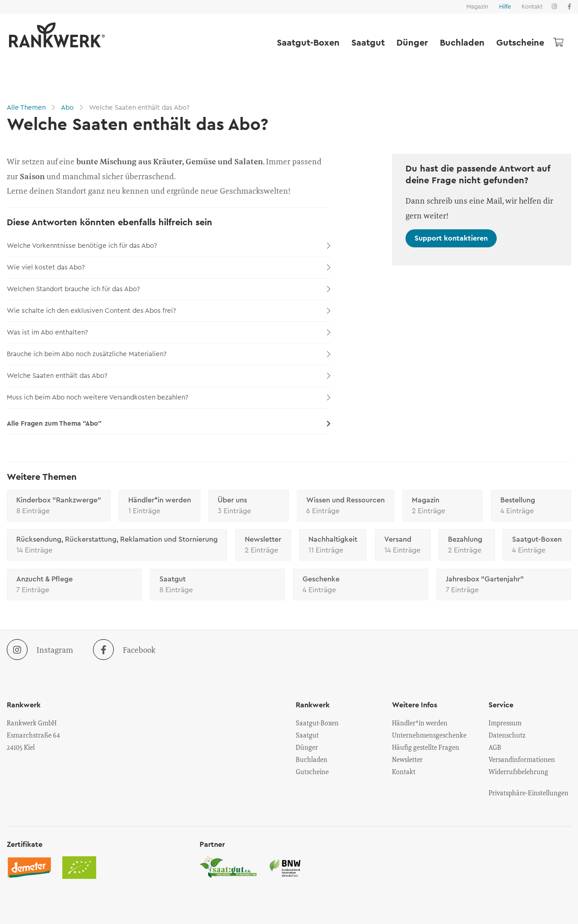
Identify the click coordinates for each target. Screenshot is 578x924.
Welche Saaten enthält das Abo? (139, 108)
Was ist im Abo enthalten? (169, 332)
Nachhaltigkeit (333, 546)
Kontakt (532, 7)
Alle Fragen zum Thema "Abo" (169, 424)
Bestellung (531, 506)
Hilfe (505, 7)
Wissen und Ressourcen (345, 506)
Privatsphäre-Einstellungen (529, 793)
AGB (495, 747)
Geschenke (361, 585)
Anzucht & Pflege (74, 585)
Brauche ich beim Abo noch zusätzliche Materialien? (169, 354)
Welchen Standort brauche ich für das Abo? (169, 289)
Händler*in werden (160, 506)
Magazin (477, 7)
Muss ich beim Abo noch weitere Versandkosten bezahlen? (169, 397)
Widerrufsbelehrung (518, 771)
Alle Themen (27, 108)
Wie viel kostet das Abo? (169, 267)
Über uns (249, 506)
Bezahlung (466, 546)
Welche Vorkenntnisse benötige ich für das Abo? (169, 246)
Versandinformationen (522, 759)
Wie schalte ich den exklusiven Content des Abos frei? (169, 311)
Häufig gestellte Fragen (426, 747)
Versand (403, 546)
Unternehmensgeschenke (429, 735)
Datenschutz (507, 735)
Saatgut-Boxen (308, 43)
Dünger (412, 43)
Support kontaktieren (451, 238)
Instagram (40, 650)
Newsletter (263, 546)
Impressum (505, 723)
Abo (68, 108)
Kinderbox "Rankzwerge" (59, 506)
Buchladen (462, 43)
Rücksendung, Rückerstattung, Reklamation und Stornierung (117, 546)
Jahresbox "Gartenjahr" (504, 585)
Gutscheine (520, 43)
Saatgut (368, 43)
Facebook (124, 650)
